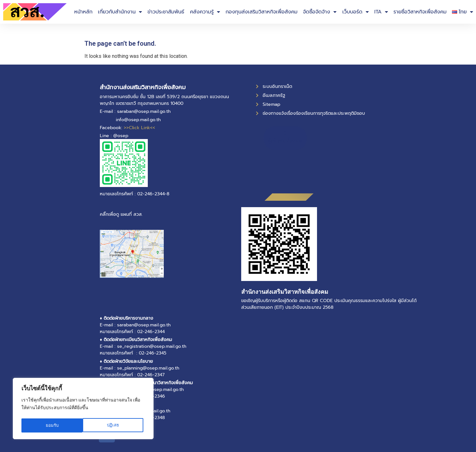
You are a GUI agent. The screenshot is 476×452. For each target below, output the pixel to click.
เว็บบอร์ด (356, 12)
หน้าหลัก (83, 12)
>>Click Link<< (139, 128)
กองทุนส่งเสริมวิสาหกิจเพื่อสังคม (262, 12)
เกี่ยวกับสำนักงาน (120, 12)
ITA (381, 12)
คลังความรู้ (205, 12)
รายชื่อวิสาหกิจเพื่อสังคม (420, 12)
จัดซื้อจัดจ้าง (320, 12)
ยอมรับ (115, 425)
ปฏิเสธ (52, 425)
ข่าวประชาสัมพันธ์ (166, 12)
